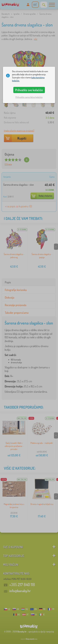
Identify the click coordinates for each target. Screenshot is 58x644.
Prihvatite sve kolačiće (29, 90)
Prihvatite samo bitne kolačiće (29, 97)
